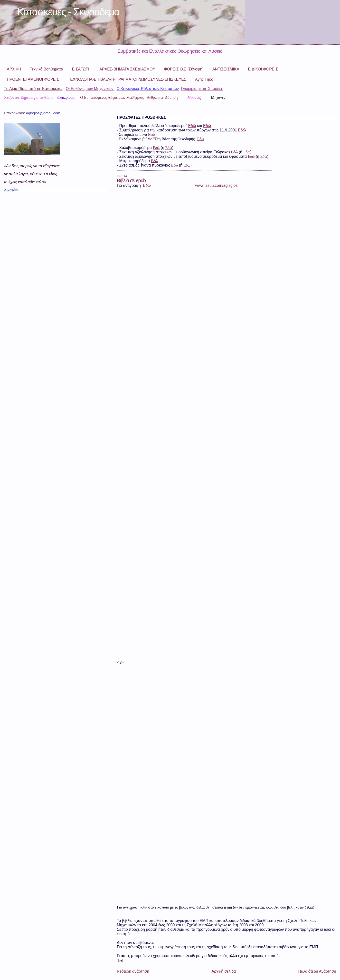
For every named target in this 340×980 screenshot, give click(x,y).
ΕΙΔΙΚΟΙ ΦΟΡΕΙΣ (263, 69)
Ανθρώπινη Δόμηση (162, 97)
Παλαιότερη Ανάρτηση (317, 971)
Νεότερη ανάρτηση (133, 971)
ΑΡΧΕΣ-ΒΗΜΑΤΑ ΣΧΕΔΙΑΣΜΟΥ (127, 69)
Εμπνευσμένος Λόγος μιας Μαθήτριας (114, 97)
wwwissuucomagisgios (216, 185)
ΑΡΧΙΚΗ (14, 69)
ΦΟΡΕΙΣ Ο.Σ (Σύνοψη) (184, 69)
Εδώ (192, 126)
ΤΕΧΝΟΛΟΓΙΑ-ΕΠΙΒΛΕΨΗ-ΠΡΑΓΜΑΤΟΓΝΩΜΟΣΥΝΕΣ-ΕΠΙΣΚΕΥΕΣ (127, 79)
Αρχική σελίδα (224, 971)
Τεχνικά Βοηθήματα (47, 69)
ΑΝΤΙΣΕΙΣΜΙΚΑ (226, 69)
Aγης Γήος (204, 79)
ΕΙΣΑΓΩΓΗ (81, 69)
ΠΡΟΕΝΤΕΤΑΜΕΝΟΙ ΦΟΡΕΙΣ (33, 79)
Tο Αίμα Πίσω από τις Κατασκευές (33, 89)
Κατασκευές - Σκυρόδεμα (68, 12)
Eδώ (174, 165)
